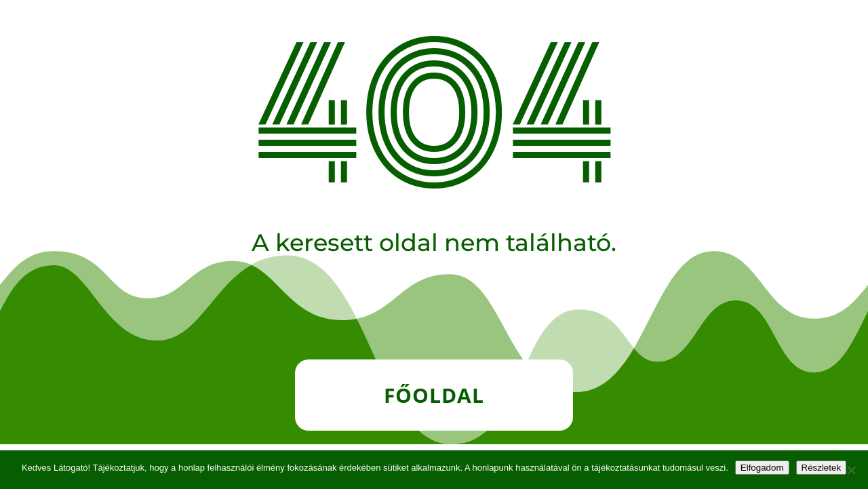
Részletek (822, 468)
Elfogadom (762, 468)
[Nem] (851, 470)
